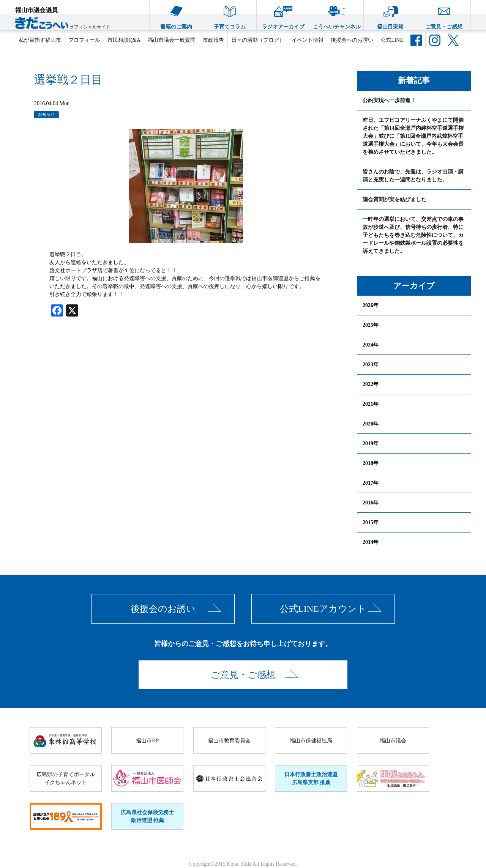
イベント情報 (308, 40)
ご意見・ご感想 (444, 15)
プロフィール (84, 40)
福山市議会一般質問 (172, 40)
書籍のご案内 (176, 15)
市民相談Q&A (124, 40)
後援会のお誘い (163, 609)
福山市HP (147, 741)
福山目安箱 (390, 15)
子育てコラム (230, 15)
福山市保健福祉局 (311, 741)
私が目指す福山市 (40, 40)
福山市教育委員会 (229, 741)
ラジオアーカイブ (283, 15)
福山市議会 (393, 741)
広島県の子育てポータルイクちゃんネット (66, 778)
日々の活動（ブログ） (258, 40)
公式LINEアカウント (323, 609)
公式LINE (392, 40)
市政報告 (213, 40)
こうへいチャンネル (337, 15)
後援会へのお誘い (352, 40)
